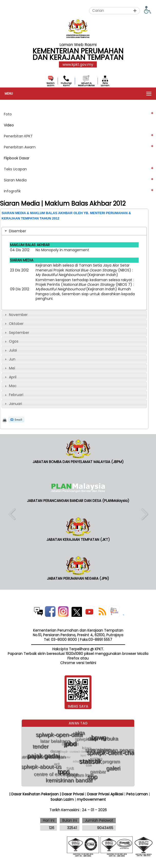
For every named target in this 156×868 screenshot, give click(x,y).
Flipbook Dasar (17, 158)
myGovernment (91, 799)
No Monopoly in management (62, 250)
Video (9, 125)
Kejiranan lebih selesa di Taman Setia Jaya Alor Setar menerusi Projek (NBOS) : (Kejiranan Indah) (84, 270)
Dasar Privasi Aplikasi (105, 794)
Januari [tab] (13, 404)
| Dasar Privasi (72, 794)
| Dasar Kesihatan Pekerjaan (34, 794)
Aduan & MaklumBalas (86, 84)
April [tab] (10, 377)
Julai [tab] (10, 350)
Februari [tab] (13, 395)
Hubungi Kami (66, 84)
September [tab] (16, 333)
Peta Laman (105, 84)
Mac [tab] (10, 386)
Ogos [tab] (11, 341)
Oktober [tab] (14, 324)
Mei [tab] (9, 368)
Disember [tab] (15, 231)
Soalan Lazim (51, 84)
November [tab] (16, 315)
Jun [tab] (9, 359)
